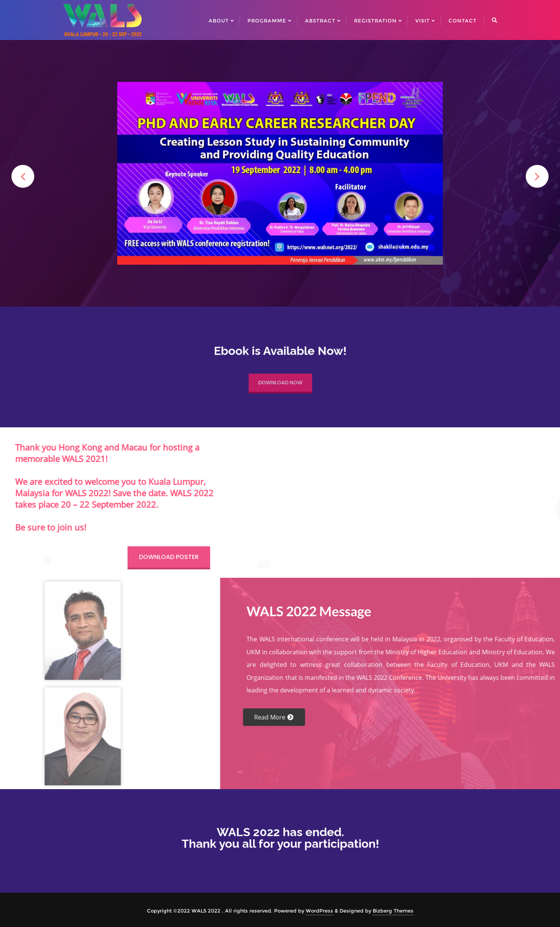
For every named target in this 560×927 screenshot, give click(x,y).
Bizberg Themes (393, 911)
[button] (23, 176)
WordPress (319, 911)
